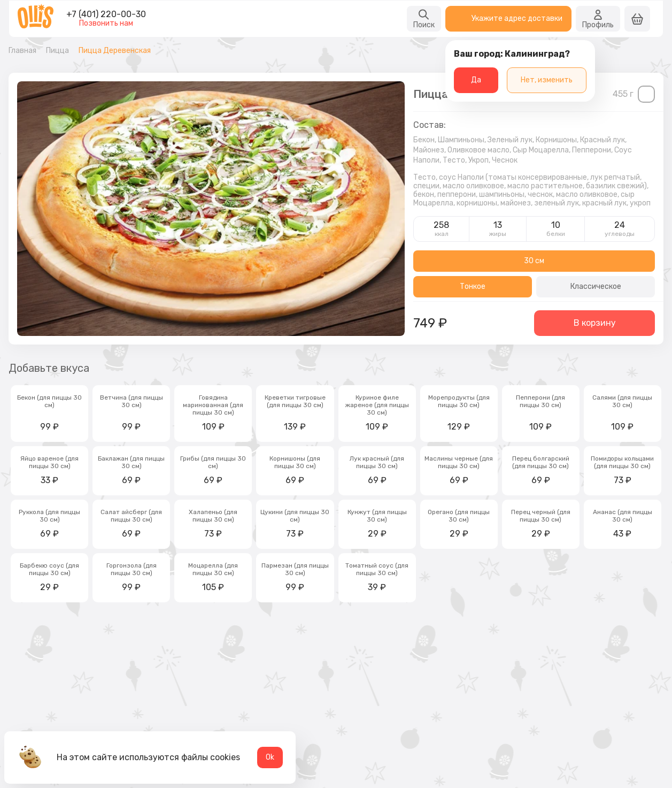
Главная (22, 51)
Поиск (424, 19)
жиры (498, 234)
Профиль (598, 19)
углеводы (620, 234)
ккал (442, 234)
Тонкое (473, 286)
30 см (534, 261)
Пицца (57, 51)
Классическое (596, 286)
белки (556, 234)
